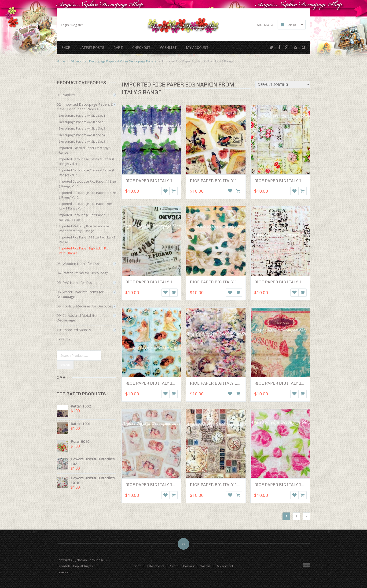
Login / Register (72, 25)
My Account (197, 48)
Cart (118, 48)
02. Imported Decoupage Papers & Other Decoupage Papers (114, 61)
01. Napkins (66, 95)
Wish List (265, 25)
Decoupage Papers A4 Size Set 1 (82, 115)
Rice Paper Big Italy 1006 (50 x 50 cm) (294, 282)
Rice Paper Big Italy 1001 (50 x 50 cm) (165, 181)
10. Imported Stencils (74, 330)
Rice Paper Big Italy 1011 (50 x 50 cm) (165, 485)
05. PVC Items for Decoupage (81, 282)
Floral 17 (64, 339)
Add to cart (174, 191)
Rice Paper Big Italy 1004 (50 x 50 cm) (165, 282)
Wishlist (168, 48)
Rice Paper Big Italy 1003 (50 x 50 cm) (294, 181)
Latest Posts (92, 48)
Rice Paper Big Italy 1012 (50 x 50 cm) (229, 485)
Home (61, 61)
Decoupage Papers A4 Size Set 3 (82, 128)
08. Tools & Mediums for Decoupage (86, 306)
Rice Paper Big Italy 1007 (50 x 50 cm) (165, 383)
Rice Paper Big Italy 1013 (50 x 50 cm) (294, 485)
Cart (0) (292, 25)
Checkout (141, 48)
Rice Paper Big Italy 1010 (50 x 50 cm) (294, 383)
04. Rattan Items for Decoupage (83, 273)
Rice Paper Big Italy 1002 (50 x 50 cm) (229, 181)
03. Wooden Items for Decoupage (84, 263)
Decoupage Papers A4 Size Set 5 (82, 141)
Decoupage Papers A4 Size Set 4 (82, 135)
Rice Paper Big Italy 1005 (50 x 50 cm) (229, 282)
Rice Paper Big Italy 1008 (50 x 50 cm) (229, 383)
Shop (66, 48)
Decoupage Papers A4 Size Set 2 (82, 122)
